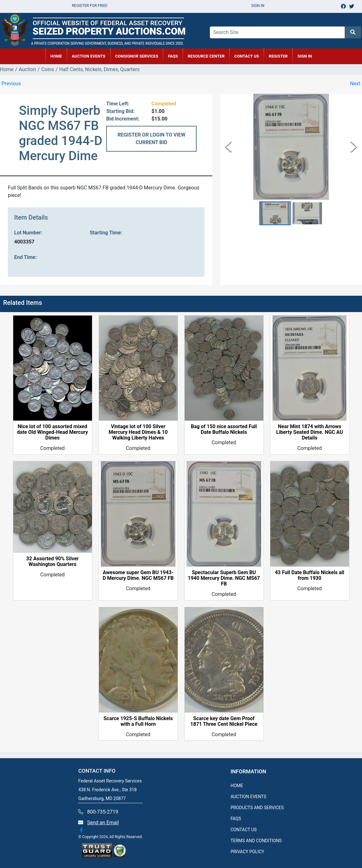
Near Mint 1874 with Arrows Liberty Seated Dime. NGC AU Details (310, 432)
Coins (48, 69)
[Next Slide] (354, 147)
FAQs (173, 56)
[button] (275, 213)
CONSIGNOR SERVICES (137, 56)
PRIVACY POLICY (247, 852)
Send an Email (103, 823)
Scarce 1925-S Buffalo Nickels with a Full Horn (138, 721)
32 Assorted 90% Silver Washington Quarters (52, 562)
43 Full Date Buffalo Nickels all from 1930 (309, 575)
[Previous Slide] (228, 147)
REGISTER (278, 56)
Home (7, 69)
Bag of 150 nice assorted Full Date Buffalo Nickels (224, 429)
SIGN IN (305, 56)
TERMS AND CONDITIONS (256, 841)
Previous (11, 84)
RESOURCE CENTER (206, 56)
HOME (56, 56)
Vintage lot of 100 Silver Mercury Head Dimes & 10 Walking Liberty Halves (138, 432)
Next (355, 84)
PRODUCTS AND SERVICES (257, 808)
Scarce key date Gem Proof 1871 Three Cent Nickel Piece (224, 721)
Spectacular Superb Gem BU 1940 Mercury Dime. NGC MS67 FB (224, 578)
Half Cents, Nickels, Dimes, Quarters (99, 69)
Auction (28, 69)
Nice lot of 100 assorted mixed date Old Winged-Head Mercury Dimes (52, 432)
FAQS (236, 819)
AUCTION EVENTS (89, 56)
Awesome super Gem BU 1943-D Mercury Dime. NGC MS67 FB (138, 575)
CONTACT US (247, 56)
